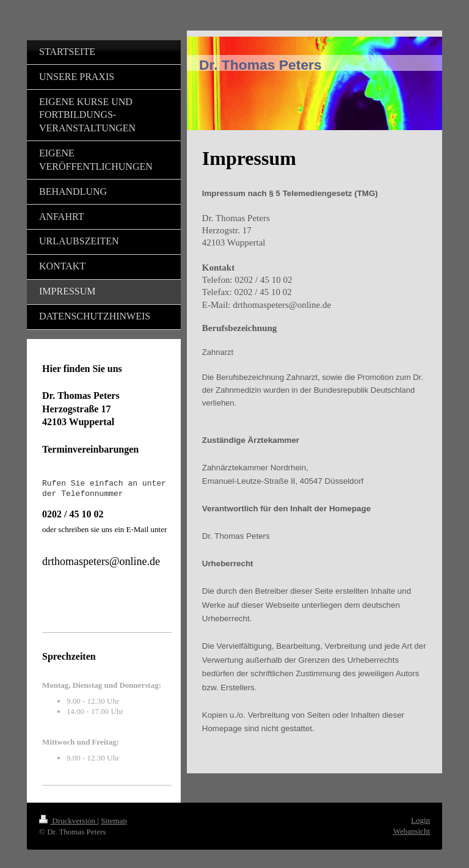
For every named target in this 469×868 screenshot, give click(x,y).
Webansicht (412, 831)
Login (420, 820)
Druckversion (68, 821)
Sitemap (114, 821)
